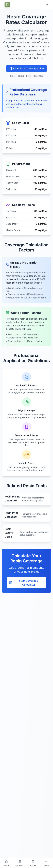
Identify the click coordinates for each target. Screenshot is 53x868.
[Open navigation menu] (47, 5)
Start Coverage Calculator (24, 583)
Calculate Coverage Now (26, 69)
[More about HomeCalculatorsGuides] (46, 863)
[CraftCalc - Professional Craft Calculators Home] (7, 5)
